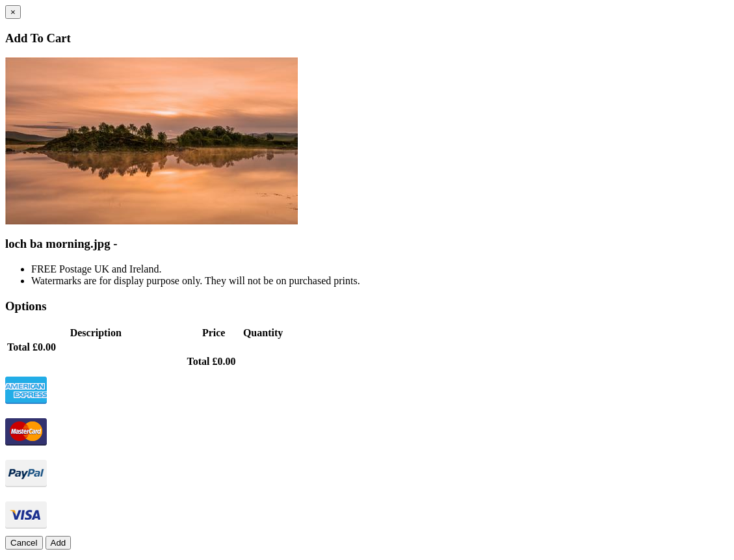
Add (59, 543)
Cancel (24, 543)
